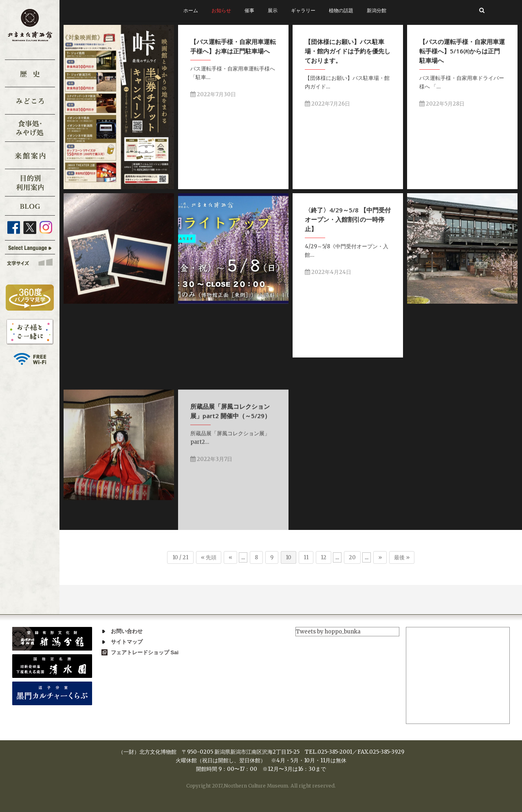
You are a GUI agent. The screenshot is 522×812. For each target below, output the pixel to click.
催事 (249, 10)
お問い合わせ (127, 631)
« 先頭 (209, 557)
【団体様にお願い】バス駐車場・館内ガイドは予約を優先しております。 (348, 51)
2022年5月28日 (442, 104)
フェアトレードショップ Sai (145, 652)
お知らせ (221, 10)
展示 (273, 10)
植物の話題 (341, 10)
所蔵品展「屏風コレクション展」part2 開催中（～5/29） (230, 476)
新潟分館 (377, 10)
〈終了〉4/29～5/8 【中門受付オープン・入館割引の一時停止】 (348, 219)
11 (306, 557)
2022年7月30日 (213, 94)
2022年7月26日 (327, 104)
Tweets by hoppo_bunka (328, 632)
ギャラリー (303, 10)
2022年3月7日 (211, 524)
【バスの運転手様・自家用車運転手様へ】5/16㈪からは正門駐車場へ (462, 51)
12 (324, 557)
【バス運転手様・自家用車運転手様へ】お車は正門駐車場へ (233, 46)
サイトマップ (127, 642)
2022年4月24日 (328, 272)
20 (352, 557)
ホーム (191, 10)
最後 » (402, 557)
